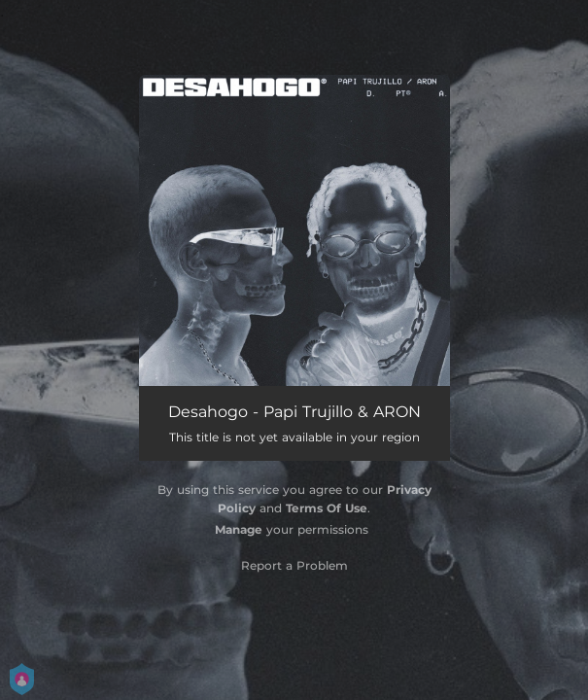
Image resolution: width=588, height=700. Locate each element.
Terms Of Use (327, 508)
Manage (239, 529)
